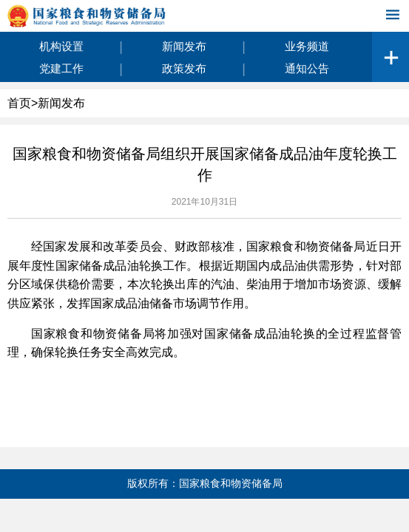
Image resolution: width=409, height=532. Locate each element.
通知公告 (307, 68)
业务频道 (307, 46)
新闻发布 (184, 46)
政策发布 (184, 68)
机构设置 (61, 46)
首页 (19, 103)
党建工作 (61, 68)
